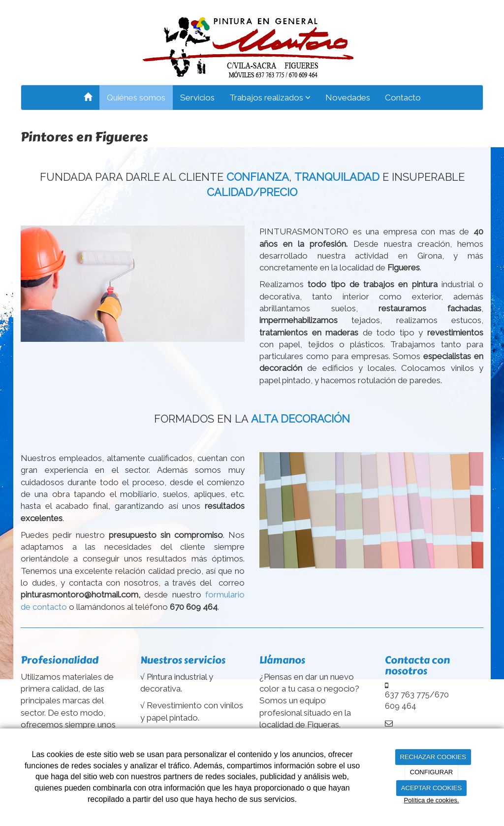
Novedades (348, 98)
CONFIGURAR (431, 772)
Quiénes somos (136, 98)
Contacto (403, 98)
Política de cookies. (431, 800)
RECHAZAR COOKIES (433, 757)
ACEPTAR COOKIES (431, 788)
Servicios (197, 98)
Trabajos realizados (270, 98)
